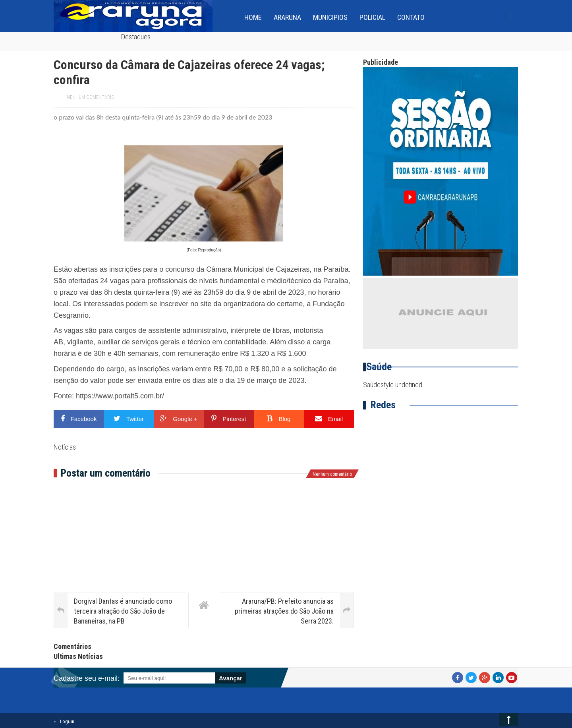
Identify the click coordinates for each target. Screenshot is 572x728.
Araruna (287, 17)
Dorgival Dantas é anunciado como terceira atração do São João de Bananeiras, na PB (123, 611)
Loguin (67, 721)
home (253, 17)
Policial (372, 17)
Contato (411, 17)
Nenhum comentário (91, 97)
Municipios (330, 17)
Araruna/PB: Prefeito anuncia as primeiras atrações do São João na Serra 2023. (284, 611)
